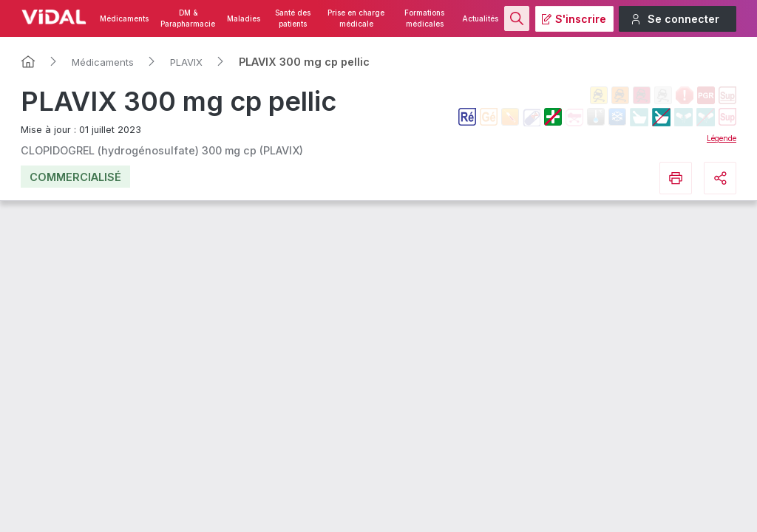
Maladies (244, 19)
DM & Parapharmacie (188, 18)
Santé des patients (293, 18)
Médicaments (124, 19)
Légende (722, 138)
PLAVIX (186, 62)
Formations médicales (424, 18)
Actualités (480, 19)
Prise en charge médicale (356, 18)
